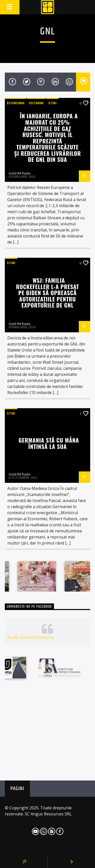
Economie (16, 103)
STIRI (52, 103)
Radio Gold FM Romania (31, 637)
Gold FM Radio (20, 173)
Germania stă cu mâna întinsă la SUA (49, 443)
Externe (36, 103)
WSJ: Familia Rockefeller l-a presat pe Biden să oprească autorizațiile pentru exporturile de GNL (47, 292)
